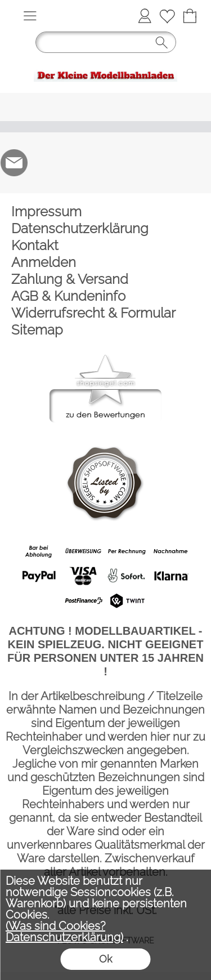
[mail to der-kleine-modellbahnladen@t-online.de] (14, 163)
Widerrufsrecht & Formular (93, 313)
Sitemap (37, 330)
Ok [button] (105, 959)
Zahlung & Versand (70, 279)
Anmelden (44, 262)
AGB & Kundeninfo (68, 296)
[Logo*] (105, 63)
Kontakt (35, 245)
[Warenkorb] (190, 16)
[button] (30, 16)
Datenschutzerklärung (80, 228)
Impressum (46, 211)
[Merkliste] (167, 16)
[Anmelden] (145, 16)
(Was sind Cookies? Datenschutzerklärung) (64, 932)
